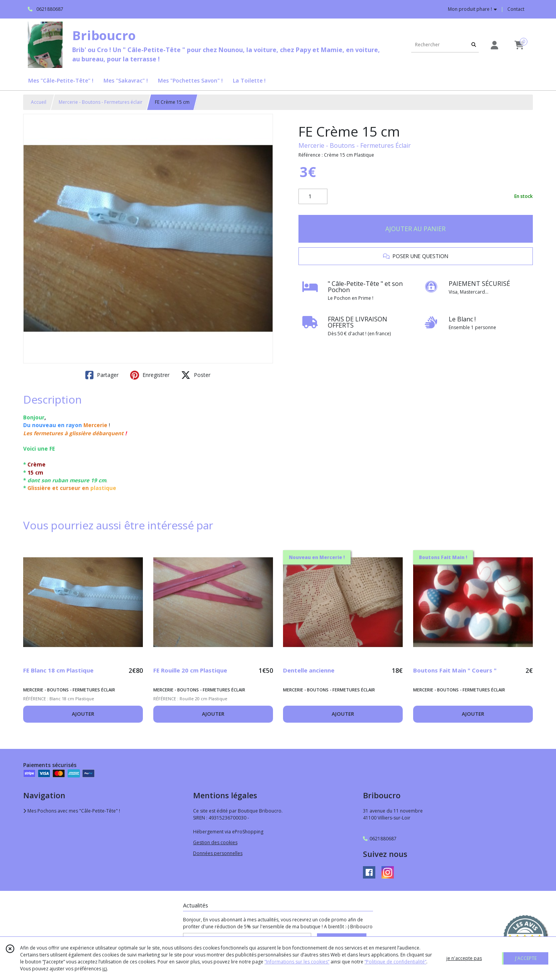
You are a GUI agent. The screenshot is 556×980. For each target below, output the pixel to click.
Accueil (39, 102)
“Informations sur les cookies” (297, 962)
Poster (196, 375)
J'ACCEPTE (526, 958)
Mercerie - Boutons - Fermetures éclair (101, 102)
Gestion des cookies (215, 842)
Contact (516, 9)
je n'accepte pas (464, 958)
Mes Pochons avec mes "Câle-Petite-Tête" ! (72, 811)
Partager (102, 375)
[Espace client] (494, 45)
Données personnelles (218, 853)
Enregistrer (150, 375)
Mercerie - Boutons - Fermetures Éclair (355, 145)
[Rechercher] (474, 45)
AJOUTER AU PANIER (415, 229)
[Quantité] (313, 196)
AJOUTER (83, 714)
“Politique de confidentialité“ (395, 962)
